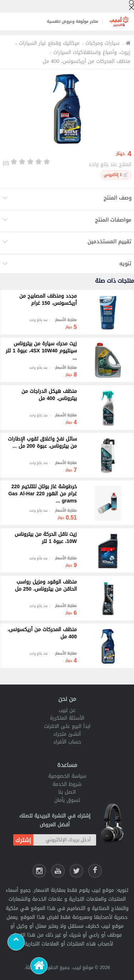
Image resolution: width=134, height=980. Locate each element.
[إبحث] (131, 5)
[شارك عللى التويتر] (76, 871)
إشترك (23, 840)
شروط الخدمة (67, 784)
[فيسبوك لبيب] (95, 871)
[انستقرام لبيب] (39, 871)
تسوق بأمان (67, 800)
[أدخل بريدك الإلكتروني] (65, 840)
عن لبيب (67, 710)
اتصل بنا (67, 792)
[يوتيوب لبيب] (58, 871)
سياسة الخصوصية (67, 776)
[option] (67, 110)
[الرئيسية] (39, 966)
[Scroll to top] (16, 942)
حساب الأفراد (67, 742)
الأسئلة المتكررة (67, 718)
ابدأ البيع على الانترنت (67, 726)
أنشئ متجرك (67, 734)
